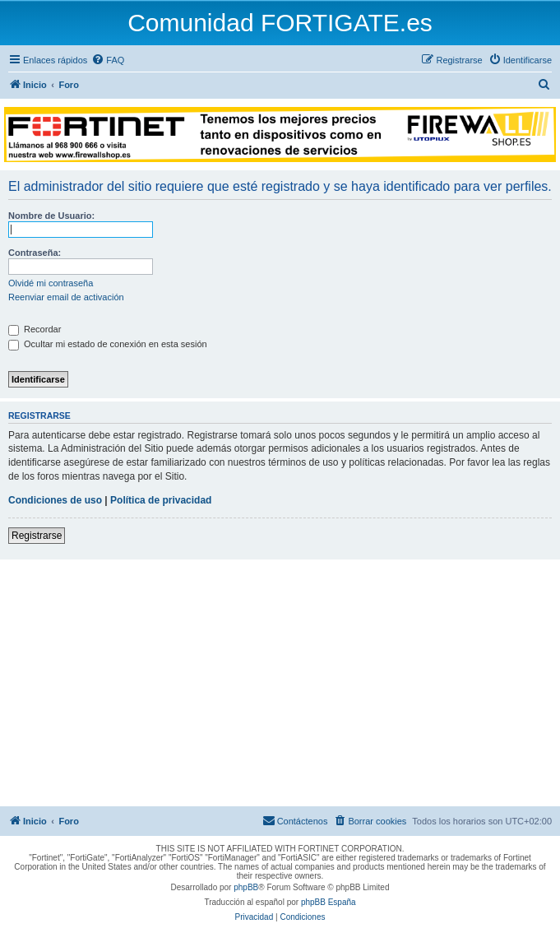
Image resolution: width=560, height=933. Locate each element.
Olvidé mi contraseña (51, 283)
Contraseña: (35, 253)
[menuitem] (108, 60)
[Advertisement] (280, 683)
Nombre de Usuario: (51, 216)
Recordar (35, 329)
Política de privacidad (161, 500)
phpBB (246, 887)
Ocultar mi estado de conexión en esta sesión (108, 344)
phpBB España (329, 902)
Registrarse (37, 536)
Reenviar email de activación (66, 297)
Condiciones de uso (55, 500)
